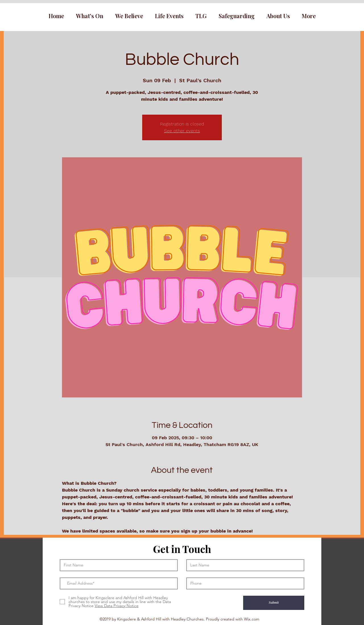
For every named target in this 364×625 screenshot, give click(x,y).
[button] (90, 16)
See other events (182, 131)
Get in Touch (182, 549)
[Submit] (274, 603)
